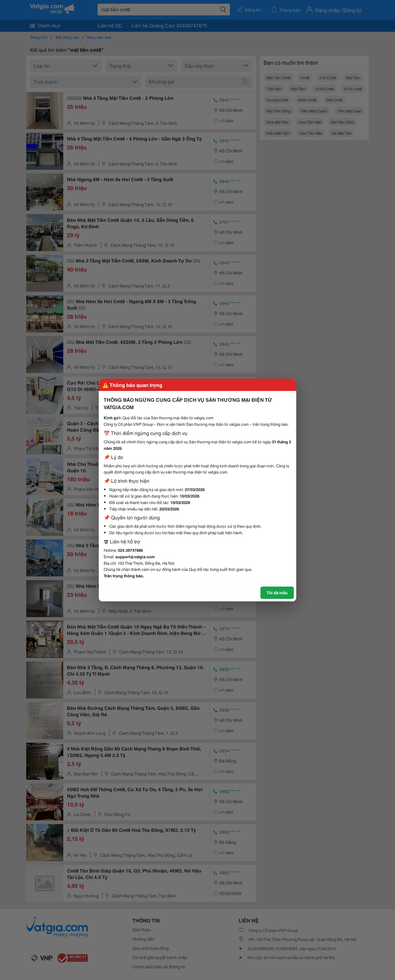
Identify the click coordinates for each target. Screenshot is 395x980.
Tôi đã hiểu (277, 592)
